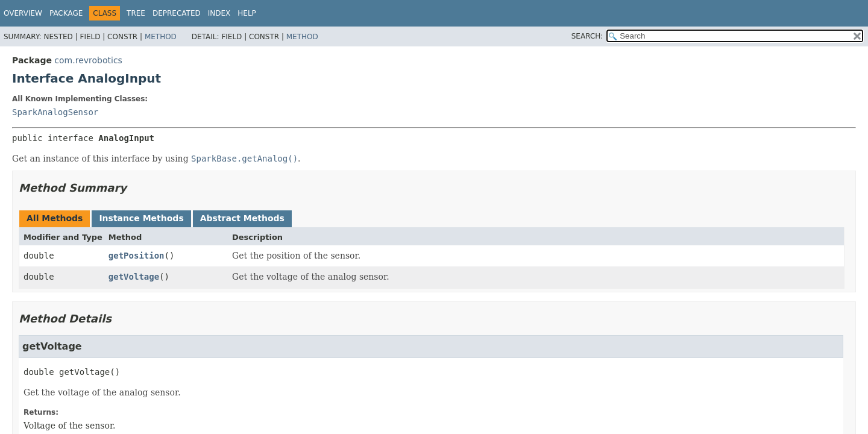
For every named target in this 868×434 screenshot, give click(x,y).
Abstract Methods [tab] (242, 218)
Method (161, 37)
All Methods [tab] (55, 218)
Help (247, 13)
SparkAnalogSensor (55, 112)
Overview (23, 13)
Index (219, 13)
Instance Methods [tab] (141, 218)
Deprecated (177, 13)
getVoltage (134, 277)
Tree (136, 13)
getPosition (137, 256)
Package (66, 13)
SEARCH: (587, 36)
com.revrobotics (88, 60)
